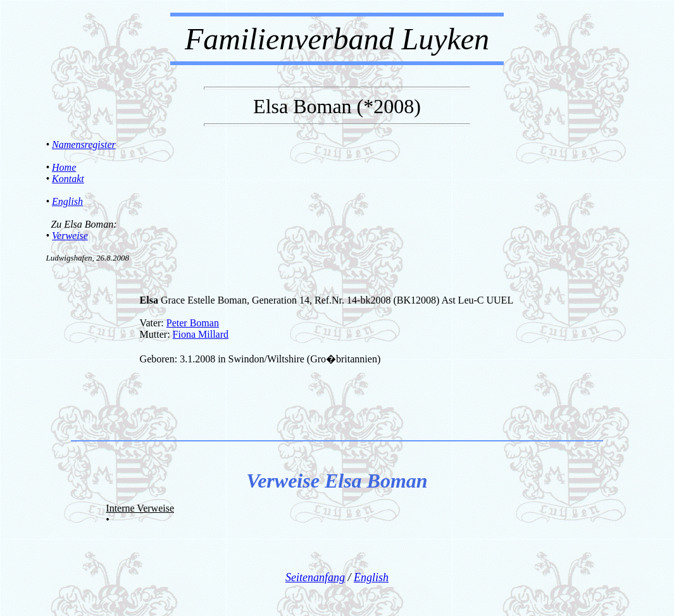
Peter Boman (193, 323)
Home (64, 167)
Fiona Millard (201, 334)
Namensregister (84, 145)
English (67, 201)
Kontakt (68, 179)
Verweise (70, 236)
